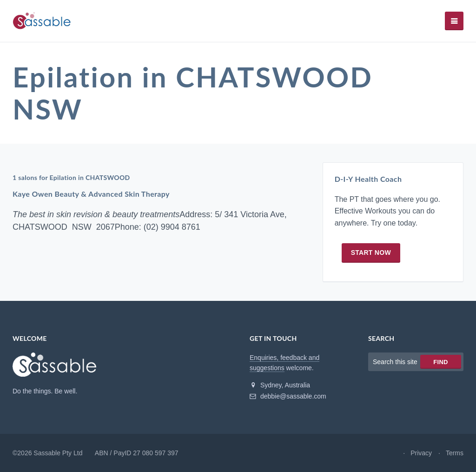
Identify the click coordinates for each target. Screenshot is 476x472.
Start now (371, 253)
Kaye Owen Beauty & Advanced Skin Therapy (91, 194)
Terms (455, 453)
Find (440, 362)
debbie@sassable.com (288, 396)
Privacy (421, 453)
